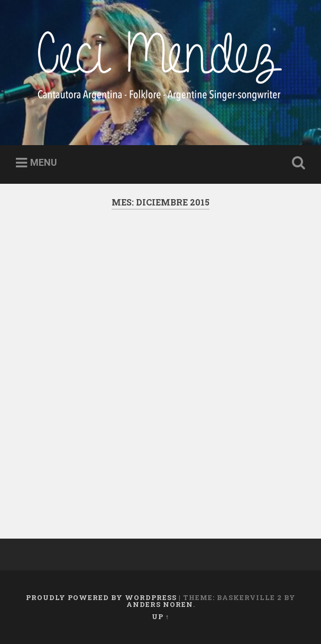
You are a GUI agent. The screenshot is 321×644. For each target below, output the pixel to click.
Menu (44, 162)
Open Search (297, 163)
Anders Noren (160, 604)
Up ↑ (160, 616)
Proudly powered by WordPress (101, 597)
